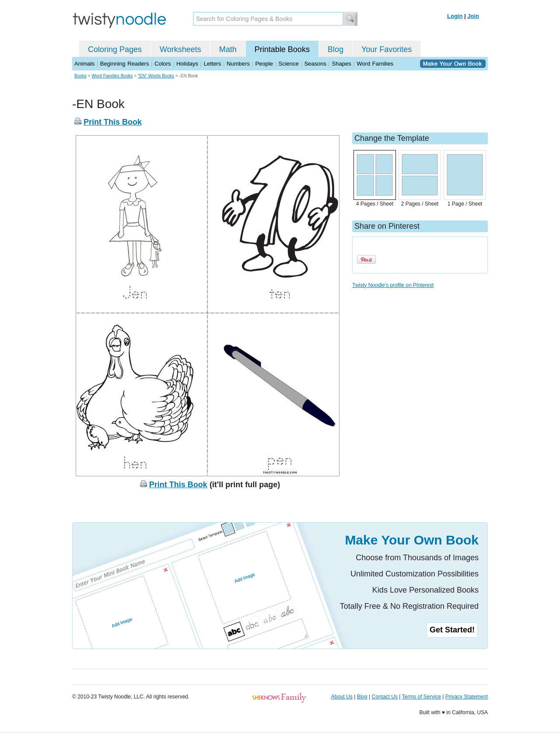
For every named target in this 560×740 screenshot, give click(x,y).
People (264, 64)
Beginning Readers (125, 64)
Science (289, 64)
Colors (163, 64)
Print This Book (113, 122)
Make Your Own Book (412, 540)
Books (80, 76)
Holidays (187, 64)
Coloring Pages (115, 49)
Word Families (375, 64)
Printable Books (282, 49)
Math (228, 49)
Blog (336, 49)
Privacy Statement (467, 697)
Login (455, 16)
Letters (213, 64)
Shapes (342, 64)
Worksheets (180, 49)
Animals (84, 64)
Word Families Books (112, 76)
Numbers (238, 64)
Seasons (315, 64)
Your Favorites (387, 49)
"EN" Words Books (156, 76)
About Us (342, 697)
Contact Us (385, 697)
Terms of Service (421, 697)
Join (473, 16)
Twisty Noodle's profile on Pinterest (393, 285)
